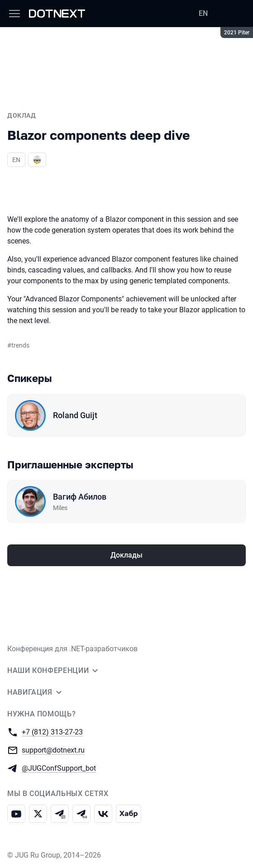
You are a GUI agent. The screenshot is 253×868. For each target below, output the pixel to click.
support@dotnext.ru (53, 750)
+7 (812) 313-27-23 (52, 732)
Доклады (126, 555)
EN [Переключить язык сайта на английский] (203, 13)
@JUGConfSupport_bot (59, 768)
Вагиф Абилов (80, 497)
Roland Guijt (75, 415)
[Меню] (14, 14)
